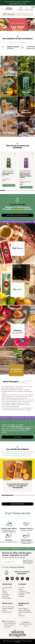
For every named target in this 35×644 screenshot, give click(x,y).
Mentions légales (23, 609)
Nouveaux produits (7, 588)
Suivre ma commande (8, 607)
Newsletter (21, 596)
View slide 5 (22, 190)
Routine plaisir (6, 595)
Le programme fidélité (24, 593)
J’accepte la (14, 567)
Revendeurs (22, 595)
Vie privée (29, 624)
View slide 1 (3, 190)
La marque (21, 588)
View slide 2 (8, 190)
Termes (26, 626)
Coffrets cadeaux (7, 598)
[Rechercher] (17, 14)
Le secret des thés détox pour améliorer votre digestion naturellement (18, 486)
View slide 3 (13, 190)
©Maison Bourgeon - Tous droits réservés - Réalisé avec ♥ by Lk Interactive (18, 641)
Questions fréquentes (8, 608)
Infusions (4, 591)
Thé (3, 589)
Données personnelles (24, 610)
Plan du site (21, 616)
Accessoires (5, 596)
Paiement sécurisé (7, 612)
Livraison (4, 610)
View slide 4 (18, 190)
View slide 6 (28, 190)
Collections (5, 593)
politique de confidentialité (17, 567)
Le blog (20, 589)
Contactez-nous (22, 591)
